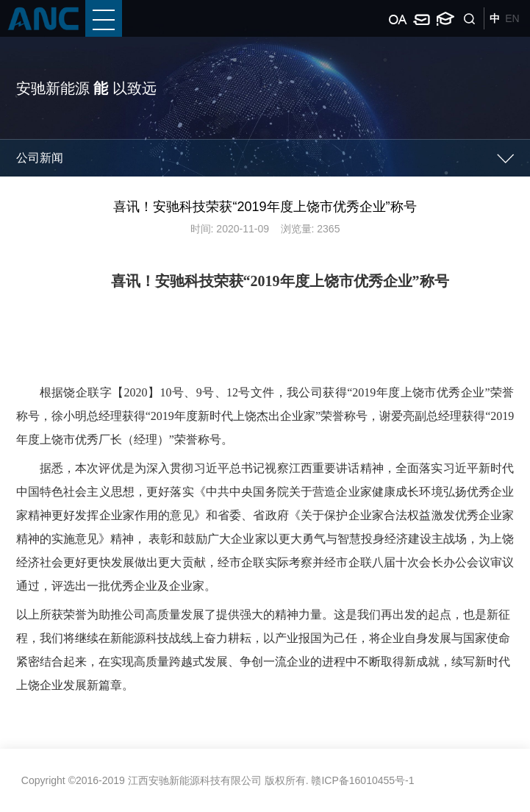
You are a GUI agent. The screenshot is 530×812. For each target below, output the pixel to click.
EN (512, 18)
